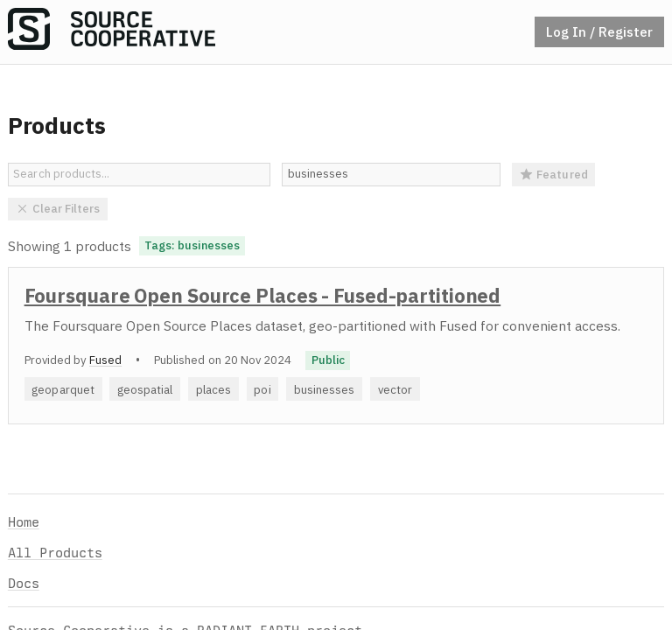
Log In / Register (599, 31)
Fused (105, 360)
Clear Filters (58, 208)
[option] (336, 346)
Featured (554, 174)
